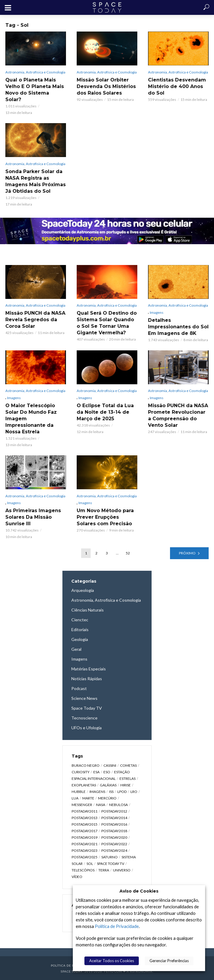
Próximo (187, 553)
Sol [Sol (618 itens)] (90, 864)
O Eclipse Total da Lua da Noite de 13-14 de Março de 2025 (105, 412)
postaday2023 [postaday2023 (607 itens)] (85, 850)
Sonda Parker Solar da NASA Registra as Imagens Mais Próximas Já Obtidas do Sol (36, 181)
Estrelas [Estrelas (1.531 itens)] (128, 778)
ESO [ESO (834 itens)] (107, 772)
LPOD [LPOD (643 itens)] (122, 792)
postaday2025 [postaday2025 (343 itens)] (85, 857)
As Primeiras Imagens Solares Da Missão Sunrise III (33, 517)
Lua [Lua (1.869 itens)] (75, 798)
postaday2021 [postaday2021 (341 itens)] (85, 844)
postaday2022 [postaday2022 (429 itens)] (114, 844)
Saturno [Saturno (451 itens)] (110, 857)
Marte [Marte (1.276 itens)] (88, 798)
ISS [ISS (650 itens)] (111, 792)
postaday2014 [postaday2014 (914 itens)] (114, 818)
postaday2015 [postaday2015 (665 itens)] (85, 824)
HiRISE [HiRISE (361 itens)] (126, 785)
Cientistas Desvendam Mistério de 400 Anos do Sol (177, 86)
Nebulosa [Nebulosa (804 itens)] (118, 805)
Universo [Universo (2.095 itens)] (122, 870)
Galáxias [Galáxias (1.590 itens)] (108, 785)
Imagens (157, 312)
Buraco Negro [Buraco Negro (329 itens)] (86, 765)
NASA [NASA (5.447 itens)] (101, 805)
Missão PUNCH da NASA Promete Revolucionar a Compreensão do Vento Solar (178, 415)
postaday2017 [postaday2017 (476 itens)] (85, 831)
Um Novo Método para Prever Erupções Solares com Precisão (105, 517)
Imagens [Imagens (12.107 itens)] (97, 792)
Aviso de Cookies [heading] (139, 891)
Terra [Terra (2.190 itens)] (104, 870)
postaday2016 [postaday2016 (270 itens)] (114, 824)
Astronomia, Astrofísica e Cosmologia (35, 72)
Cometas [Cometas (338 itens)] (128, 765)
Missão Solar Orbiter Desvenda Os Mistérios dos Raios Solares (106, 86)
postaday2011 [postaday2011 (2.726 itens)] (85, 811)
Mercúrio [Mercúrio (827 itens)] (107, 798)
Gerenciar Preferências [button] (169, 961)
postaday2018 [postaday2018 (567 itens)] (114, 831)
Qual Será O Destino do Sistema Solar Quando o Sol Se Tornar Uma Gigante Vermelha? (107, 323)
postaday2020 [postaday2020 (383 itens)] (114, 837)
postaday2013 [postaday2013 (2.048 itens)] (85, 818)
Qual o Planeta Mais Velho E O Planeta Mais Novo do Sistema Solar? (35, 90)
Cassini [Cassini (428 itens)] (110, 765)
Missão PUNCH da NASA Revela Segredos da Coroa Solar (35, 320)
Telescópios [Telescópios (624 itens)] (83, 870)
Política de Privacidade (117, 926)
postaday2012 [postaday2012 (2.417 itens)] (114, 811)
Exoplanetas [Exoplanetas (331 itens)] (84, 785)
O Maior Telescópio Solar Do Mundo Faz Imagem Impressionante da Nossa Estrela (31, 419)
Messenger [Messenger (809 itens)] (82, 805)
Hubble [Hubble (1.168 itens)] (79, 792)
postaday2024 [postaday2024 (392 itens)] (114, 850)
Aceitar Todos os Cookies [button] (112, 961)
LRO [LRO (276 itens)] (134, 792)
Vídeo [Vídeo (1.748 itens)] (77, 877)
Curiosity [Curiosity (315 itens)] (81, 772)
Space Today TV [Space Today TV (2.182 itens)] (111, 864)
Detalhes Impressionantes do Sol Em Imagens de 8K (178, 327)
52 (128, 553)
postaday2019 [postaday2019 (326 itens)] (85, 837)
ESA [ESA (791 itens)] (96, 772)
